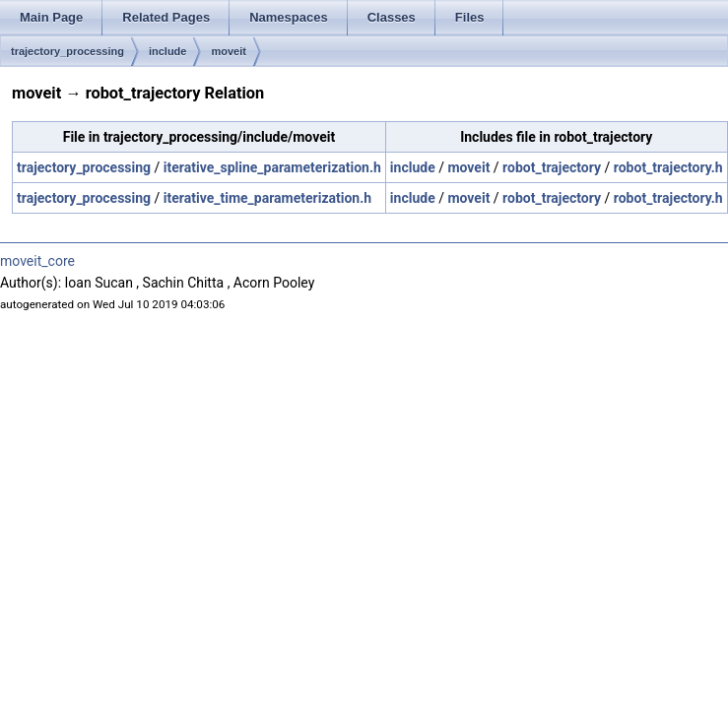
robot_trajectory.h (668, 167)
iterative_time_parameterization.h (267, 198)
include (168, 51)
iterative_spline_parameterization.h (272, 167)
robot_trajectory (552, 167)
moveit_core (37, 261)
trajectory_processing (67, 51)
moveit (228, 51)
